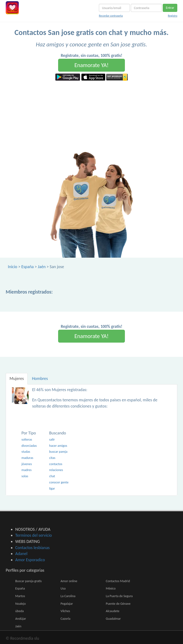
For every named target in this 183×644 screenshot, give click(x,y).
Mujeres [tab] (17, 379)
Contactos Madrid (118, 581)
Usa (63, 588)
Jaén (42, 267)
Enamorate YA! (91, 65)
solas (25, 476)
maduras (27, 458)
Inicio (13, 267)
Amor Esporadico (30, 560)
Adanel (21, 554)
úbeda (20, 611)
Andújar (21, 619)
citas (52, 458)
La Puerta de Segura (119, 596)
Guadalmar (113, 619)
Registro (173, 16)
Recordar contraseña (111, 16)
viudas (26, 452)
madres (26, 470)
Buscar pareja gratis (28, 581)
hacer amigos (58, 446)
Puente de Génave (118, 604)
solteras (27, 440)
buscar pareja (58, 452)
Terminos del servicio (34, 535)
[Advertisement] (91, 116)
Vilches (65, 611)
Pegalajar (67, 604)
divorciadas (29, 446)
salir (52, 440)
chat (52, 476)
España (27, 267)
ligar (52, 489)
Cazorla (66, 619)
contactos (56, 464)
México (111, 588)
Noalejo (20, 604)
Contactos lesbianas (32, 548)
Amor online (69, 581)
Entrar (170, 8)
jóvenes (27, 464)
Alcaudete (113, 611)
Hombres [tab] (40, 379)
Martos (20, 596)
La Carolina (68, 596)
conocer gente (59, 482)
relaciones (56, 470)
